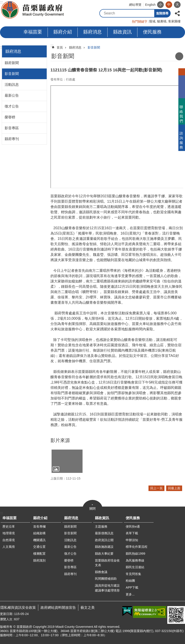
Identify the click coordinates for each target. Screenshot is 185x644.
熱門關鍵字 (140, 22)
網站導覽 (135, 5)
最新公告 (12, 95)
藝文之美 (88, 608)
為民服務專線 (135, 560)
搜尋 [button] (150, 13)
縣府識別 (39, 560)
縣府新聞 (12, 63)
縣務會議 (101, 572)
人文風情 (9, 547)
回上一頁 (156, 488)
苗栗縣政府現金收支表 (107, 563)
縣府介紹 (63, 32)
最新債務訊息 (104, 533)
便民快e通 (133, 527)
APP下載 (132, 587)
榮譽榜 (10, 117)
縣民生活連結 (135, 567)
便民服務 (152, 32)
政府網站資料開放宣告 (58, 608)
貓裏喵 (162, 21)
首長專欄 (39, 527)
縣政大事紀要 (104, 554)
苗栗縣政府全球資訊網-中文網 (33, 10)
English (150, 5)
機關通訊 (39, 540)
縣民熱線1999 (135, 554)
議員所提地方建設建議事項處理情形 (107, 588)
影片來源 (60, 440)
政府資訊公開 (104, 540)
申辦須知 (132, 540)
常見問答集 (133, 574)
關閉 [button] (92, 509)
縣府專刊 (12, 139)
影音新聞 (12, 74)
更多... (130, 594)
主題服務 (101, 527)
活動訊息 (12, 85)
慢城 (152, 21)
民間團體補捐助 (106, 579)
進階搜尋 (162, 13)
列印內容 (179, 56)
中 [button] (169, 5)
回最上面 (174, 488)
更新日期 (6, 614)
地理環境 (9, 533)
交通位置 (39, 547)
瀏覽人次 (6, 619)
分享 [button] (177, 13)
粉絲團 (130, 581)
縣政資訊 (122, 32)
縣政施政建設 (104, 547)
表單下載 (132, 533)
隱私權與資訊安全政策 (18, 608)
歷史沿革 (9, 527)
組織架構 (39, 533)
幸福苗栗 (33, 32)
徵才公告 (12, 106)
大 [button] (177, 5)
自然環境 (9, 540)
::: (1, 47)
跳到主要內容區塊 (2, 2)
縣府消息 (92, 32)
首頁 (60, 47)
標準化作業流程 (137, 547)
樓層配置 (39, 554)
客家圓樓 (174, 21)
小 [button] (160, 5)
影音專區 (12, 128)
